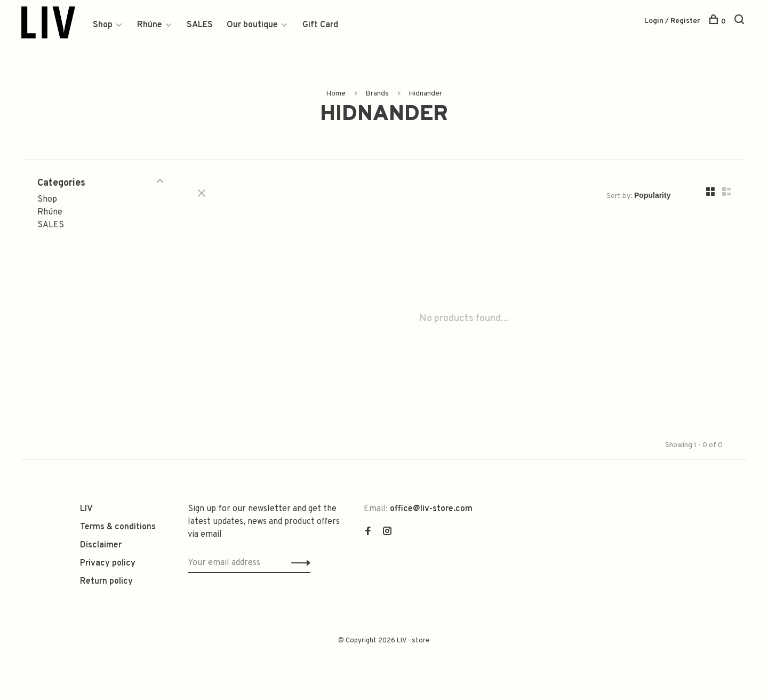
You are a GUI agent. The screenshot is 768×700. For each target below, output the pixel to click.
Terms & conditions (118, 527)
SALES (200, 25)
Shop (103, 25)
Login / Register (672, 21)
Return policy (106, 582)
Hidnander (425, 94)
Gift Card (320, 25)
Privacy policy (108, 563)
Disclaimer (101, 545)
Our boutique (252, 25)
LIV (86, 509)
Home (336, 94)
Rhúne (150, 25)
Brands (377, 94)
